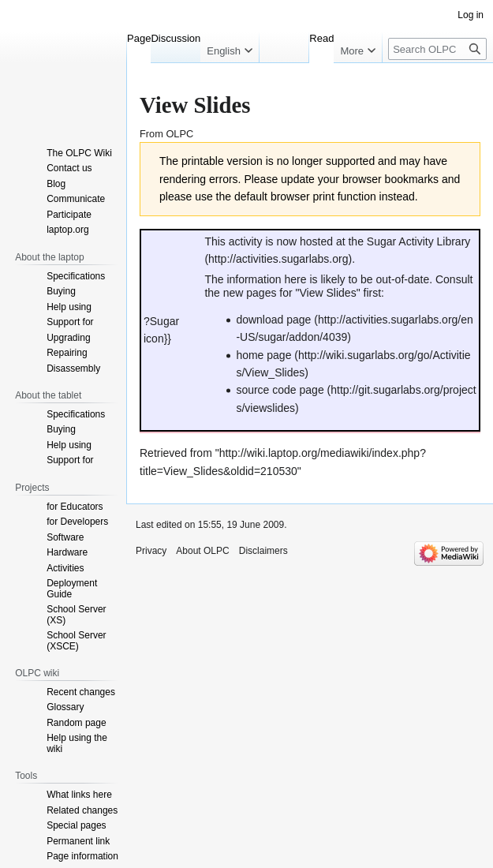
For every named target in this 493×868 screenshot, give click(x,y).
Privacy (151, 551)
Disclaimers (263, 551)
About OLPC (202, 551)
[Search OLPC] (437, 49)
